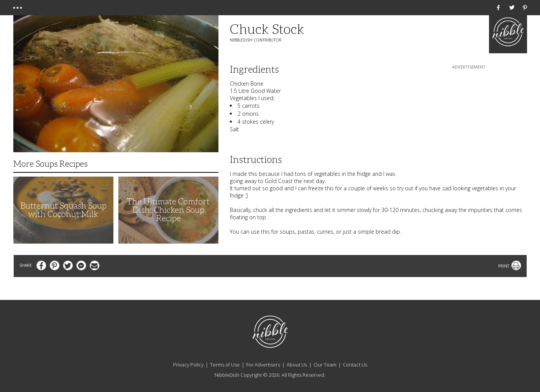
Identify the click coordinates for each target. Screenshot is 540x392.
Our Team (325, 365)
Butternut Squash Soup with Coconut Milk (63, 210)
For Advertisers (263, 365)
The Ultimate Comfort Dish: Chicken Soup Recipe (168, 210)
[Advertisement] (469, 118)
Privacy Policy (188, 365)
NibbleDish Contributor (256, 40)
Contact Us (355, 365)
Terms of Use (225, 365)
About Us (297, 365)
